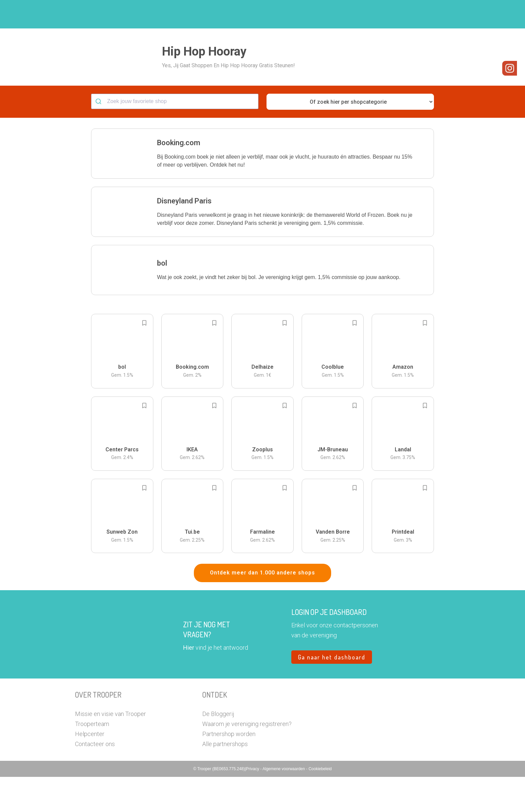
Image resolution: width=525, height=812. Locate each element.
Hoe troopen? (264, 14)
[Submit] (99, 137)
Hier (189, 683)
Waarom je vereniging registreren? (247, 759)
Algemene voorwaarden (284, 804)
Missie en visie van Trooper (110, 749)
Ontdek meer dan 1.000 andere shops (262, 608)
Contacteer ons (95, 779)
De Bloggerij (218, 749)
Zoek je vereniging (312, 14)
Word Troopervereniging (372, 14)
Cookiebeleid (320, 804)
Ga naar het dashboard (332, 692)
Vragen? (421, 14)
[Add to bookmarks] (144, 358)
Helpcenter (90, 769)
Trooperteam (92, 759)
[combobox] (175, 137)
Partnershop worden (229, 769)
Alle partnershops (225, 779)
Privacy (253, 804)
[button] (445, 14)
